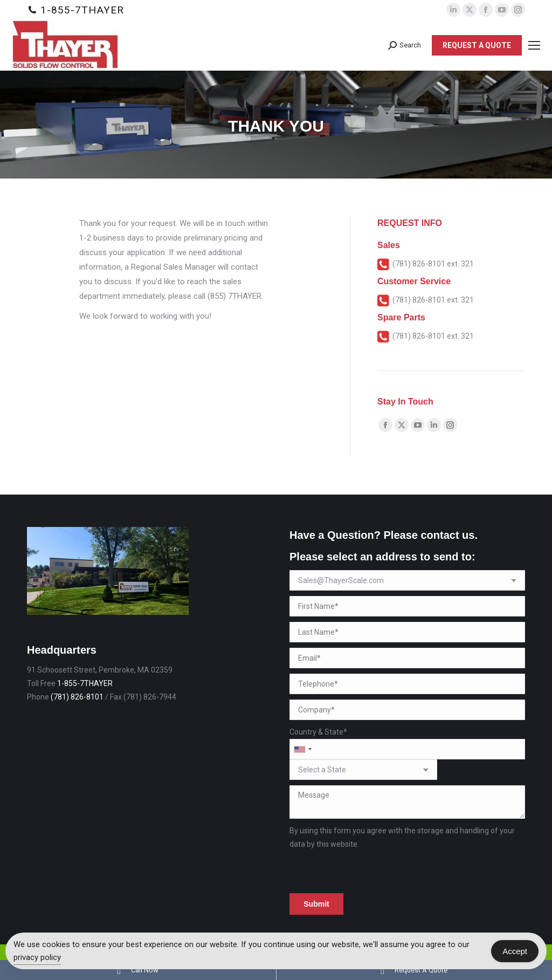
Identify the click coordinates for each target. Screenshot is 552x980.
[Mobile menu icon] (534, 45)
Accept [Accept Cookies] (515, 951)
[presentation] (371, 872)
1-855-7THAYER (82, 10)
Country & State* (318, 732)
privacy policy (37, 957)
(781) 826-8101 (77, 697)
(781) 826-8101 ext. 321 (433, 264)
